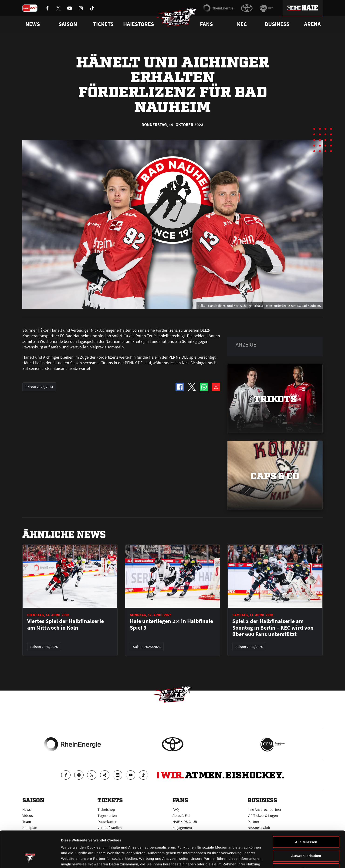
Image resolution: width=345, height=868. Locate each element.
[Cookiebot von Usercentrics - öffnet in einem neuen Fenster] (30, 859)
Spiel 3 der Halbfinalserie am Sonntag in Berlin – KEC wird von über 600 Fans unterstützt (273, 628)
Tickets (103, 24)
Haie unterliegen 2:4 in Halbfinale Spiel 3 (171, 624)
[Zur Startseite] (177, 18)
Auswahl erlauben (306, 825)
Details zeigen (248, 859)
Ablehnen (306, 838)
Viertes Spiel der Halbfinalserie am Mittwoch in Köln (66, 624)
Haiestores (139, 24)
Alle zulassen (306, 811)
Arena (312, 24)
